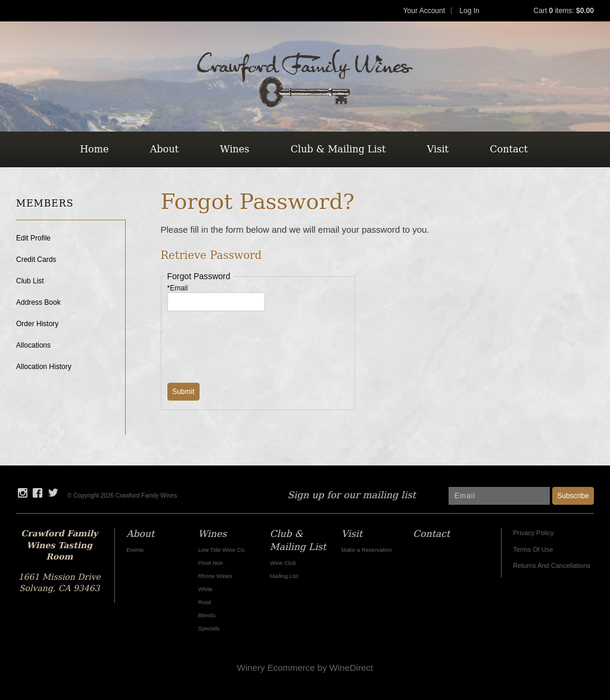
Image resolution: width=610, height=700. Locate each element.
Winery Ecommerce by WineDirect (305, 668)
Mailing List (284, 576)
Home (94, 149)
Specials (209, 628)
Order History (37, 324)
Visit (438, 149)
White (206, 589)
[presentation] (258, 340)
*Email (178, 288)
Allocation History (44, 367)
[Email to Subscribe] (499, 496)
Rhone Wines (215, 576)
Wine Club (283, 563)
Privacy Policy (533, 533)
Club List (30, 281)
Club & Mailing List (338, 149)
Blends (207, 615)
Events (135, 550)
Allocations (33, 345)
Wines (234, 149)
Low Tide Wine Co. (222, 550)
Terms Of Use (533, 549)
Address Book (38, 302)
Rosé (205, 602)
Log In (469, 11)
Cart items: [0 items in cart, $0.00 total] (564, 11)
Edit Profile (33, 238)
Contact (509, 149)
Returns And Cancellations (552, 565)
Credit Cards (36, 260)
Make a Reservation (367, 550)
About (164, 149)
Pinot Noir (211, 563)
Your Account (424, 11)
